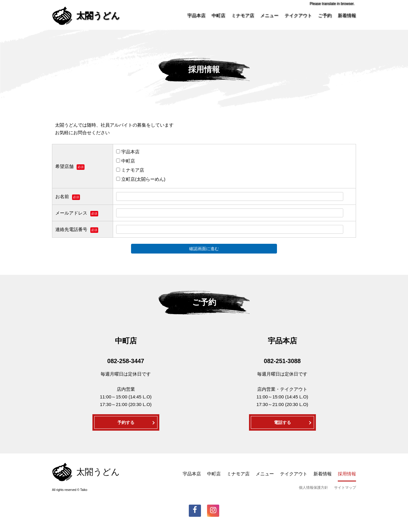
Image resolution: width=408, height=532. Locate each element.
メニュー (269, 15)
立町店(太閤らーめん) (141, 179)
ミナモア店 (243, 15)
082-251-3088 (282, 361)
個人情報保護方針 (313, 488)
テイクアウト (298, 15)
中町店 (218, 15)
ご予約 (325, 15)
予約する (126, 422)
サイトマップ (345, 488)
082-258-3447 (126, 361)
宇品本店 (196, 15)
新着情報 (347, 15)
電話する (282, 422)
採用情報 (347, 474)
